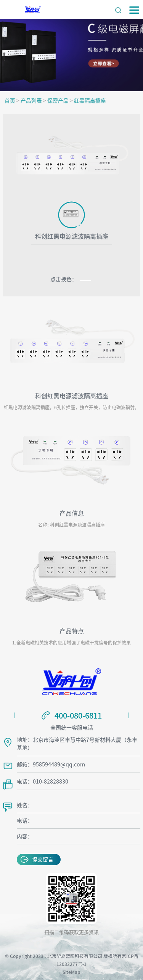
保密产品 (59, 101)
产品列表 (33, 101)
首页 (11, 101)
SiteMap (71, 972)
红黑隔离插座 (92, 101)
